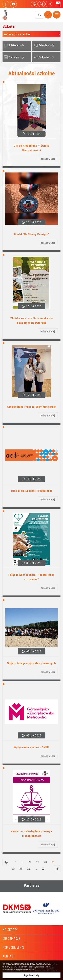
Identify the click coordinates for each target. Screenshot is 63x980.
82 (43, 869)
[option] (17, 909)
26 (30, 862)
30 (13, 869)
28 (45, 862)
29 (53, 862)
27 (38, 862)
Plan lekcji (11, 57)
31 (21, 869)
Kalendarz (41, 46)
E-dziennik (11, 46)
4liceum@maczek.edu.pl (49, 4)
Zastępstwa (41, 57)
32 (29, 869)
